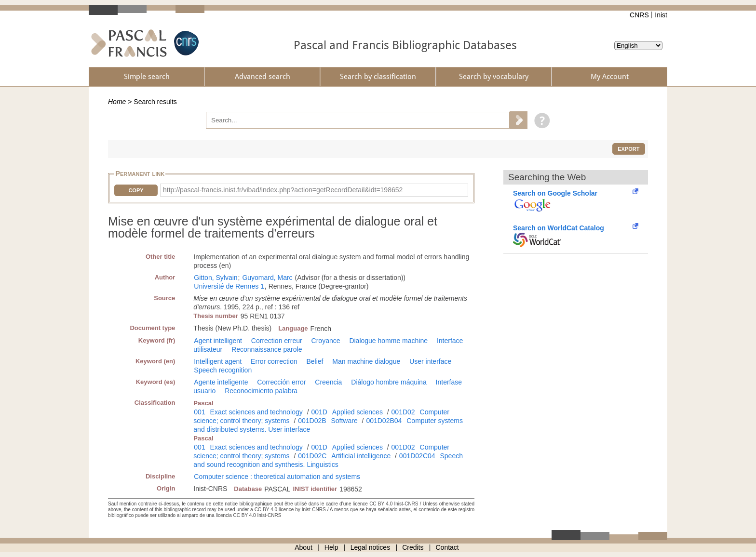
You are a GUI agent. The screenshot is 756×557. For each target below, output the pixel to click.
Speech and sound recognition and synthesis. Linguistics (328, 460)
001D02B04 (384, 421)
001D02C (312, 456)
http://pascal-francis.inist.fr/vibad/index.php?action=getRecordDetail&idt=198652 (283, 190)
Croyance (326, 341)
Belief (315, 361)
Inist (661, 15)
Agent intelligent (218, 341)
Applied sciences (358, 412)
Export (628, 149)
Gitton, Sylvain (216, 278)
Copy (136, 190)
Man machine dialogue (366, 361)
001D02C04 (417, 456)
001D (319, 412)
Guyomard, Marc (267, 278)
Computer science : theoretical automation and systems (277, 477)
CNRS (639, 15)
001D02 (403, 412)
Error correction (274, 361)
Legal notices (371, 547)
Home (117, 102)
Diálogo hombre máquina (389, 382)
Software (344, 421)
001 (199, 412)
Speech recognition (223, 370)
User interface (430, 361)
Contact (447, 547)
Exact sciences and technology (256, 412)
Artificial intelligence (361, 456)
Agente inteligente (221, 382)
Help (331, 547)
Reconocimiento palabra (261, 391)
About (304, 547)
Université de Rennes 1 (229, 286)
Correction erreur (277, 341)
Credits (413, 547)
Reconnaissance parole (267, 349)
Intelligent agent (218, 361)
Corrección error (281, 382)
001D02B (312, 421)
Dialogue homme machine (388, 341)
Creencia (328, 382)
